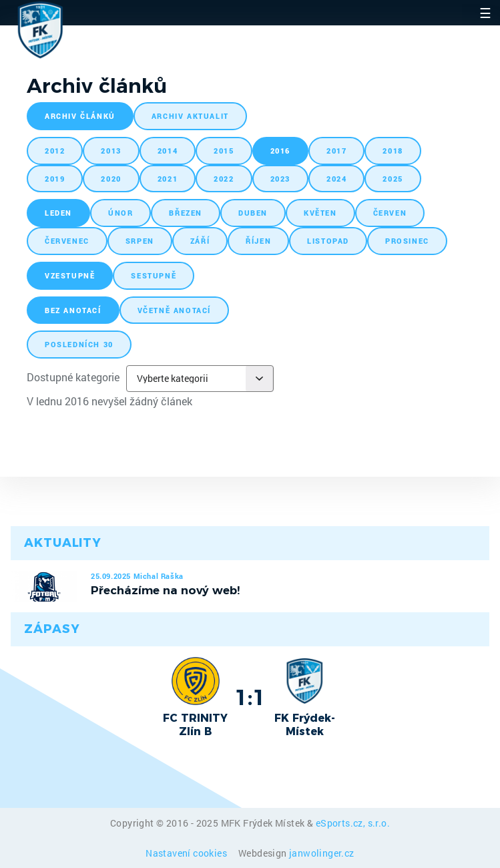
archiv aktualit (190, 116)
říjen (258, 241)
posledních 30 (79, 344)
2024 (336, 179)
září (200, 241)
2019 (55, 179)
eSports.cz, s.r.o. (353, 823)
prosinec (407, 241)
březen (186, 213)
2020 (111, 179)
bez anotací (73, 310)
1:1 (250, 697)
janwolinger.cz (322, 853)
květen (320, 213)
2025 (393, 179)
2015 (224, 151)
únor (120, 213)
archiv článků (80, 116)
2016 (280, 151)
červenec (67, 241)
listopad (328, 241)
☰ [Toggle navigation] (485, 13)
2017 (336, 151)
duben (253, 213)
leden (58, 213)
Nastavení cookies (187, 853)
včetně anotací (174, 310)
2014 (168, 151)
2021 (168, 179)
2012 (55, 151)
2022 (224, 179)
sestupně (154, 275)
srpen (140, 241)
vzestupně (70, 275)
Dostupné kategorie (73, 377)
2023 (280, 179)
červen (390, 213)
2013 (111, 151)
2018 (393, 151)
